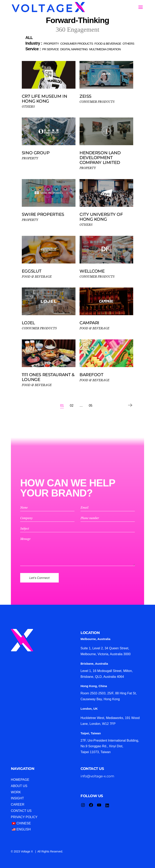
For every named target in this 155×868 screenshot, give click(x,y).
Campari (89, 323)
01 (62, 406)
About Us (19, 786)
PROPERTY (30, 158)
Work (16, 792)
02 (72, 406)
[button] (29, 38)
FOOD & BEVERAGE (37, 277)
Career (18, 805)
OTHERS (28, 107)
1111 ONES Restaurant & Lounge (48, 377)
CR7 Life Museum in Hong (44, 99)
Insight (17, 798)
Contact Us (21, 811)
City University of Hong (101, 217)
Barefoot (93, 375)
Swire (43, 214)
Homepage (20, 780)
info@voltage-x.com (97, 776)
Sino (36, 153)
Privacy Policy (24, 817)
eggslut (32, 271)
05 (91, 406)
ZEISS (85, 96)
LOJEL (28, 323)
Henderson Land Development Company (100, 158)
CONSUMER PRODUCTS (97, 102)
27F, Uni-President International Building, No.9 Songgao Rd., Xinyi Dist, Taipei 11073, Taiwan (110, 746)
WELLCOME (92, 271)
